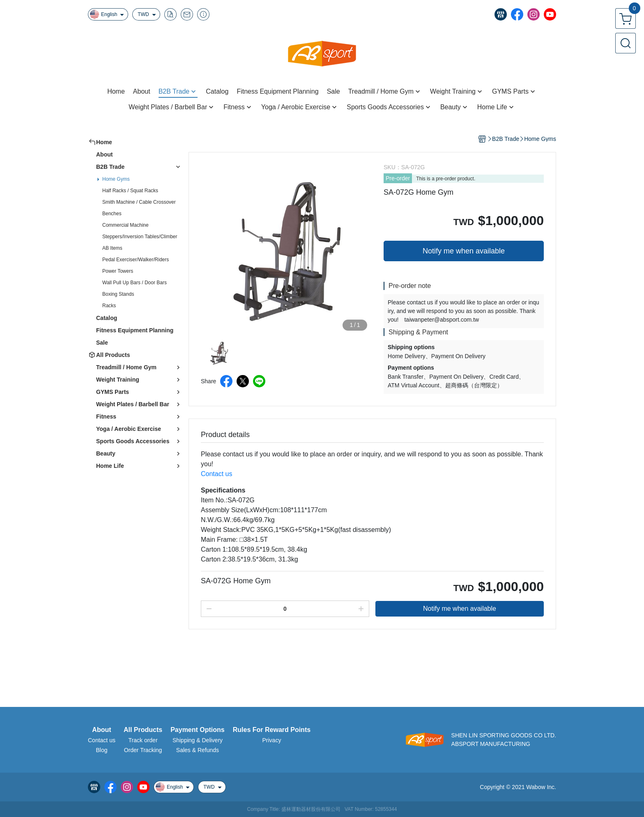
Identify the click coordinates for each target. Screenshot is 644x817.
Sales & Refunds (198, 750)
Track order (143, 740)
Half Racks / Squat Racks (130, 191)
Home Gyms (116, 179)
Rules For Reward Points (272, 730)
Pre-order (398, 178)
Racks (109, 306)
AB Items (112, 248)
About (101, 730)
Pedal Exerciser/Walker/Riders (136, 260)
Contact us (102, 740)
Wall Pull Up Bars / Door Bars (135, 283)
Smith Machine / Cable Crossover (139, 202)
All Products (143, 730)
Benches (112, 214)
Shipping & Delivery (198, 740)
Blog (101, 750)
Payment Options (198, 730)
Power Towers (118, 271)
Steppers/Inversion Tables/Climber (140, 237)
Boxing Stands (118, 294)
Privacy (271, 740)
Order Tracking (143, 750)
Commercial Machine (125, 225)
